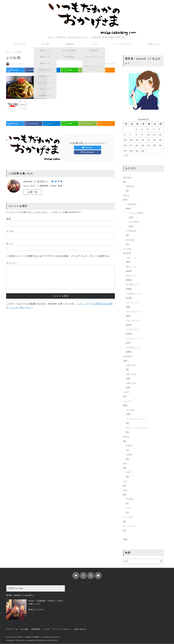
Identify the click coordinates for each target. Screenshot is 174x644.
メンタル (94, 44)
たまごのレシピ (133, 321)
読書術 (129, 455)
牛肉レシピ (131, 258)
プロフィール (20, 44)
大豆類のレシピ (133, 294)
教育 (125, 464)
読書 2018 (131, 374)
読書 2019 (131, 383)
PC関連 (130, 499)
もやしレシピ (132, 303)
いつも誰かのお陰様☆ (32, 637)
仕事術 (129, 446)
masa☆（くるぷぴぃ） (18, 64)
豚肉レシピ (131, 267)
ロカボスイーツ (133, 339)
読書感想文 (128, 357)
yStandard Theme (14, 640)
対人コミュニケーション (138, 428)
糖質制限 (127, 178)
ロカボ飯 (45, 44)
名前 (8, 219)
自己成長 (130, 410)
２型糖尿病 (131, 231)
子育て (129, 472)
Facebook (87, 152)
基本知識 (130, 240)
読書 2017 (131, 365)
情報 (125, 491)
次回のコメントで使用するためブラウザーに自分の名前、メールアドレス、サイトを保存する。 (60, 256)
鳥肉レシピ (131, 276)
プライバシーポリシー (123, 44)
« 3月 (126, 155)
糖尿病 (126, 196)
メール (10, 231)
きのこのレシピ (133, 312)
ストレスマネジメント (137, 419)
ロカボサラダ (132, 330)
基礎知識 (130, 187)
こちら (37, 610)
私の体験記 (134, 222)
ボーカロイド (129, 526)
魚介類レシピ (132, 285)
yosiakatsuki (31, 640)
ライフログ (128, 517)
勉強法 (126, 437)
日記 (125, 481)
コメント (11, 263)
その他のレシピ (133, 348)
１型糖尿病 (69, 44)
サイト (10, 244)
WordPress (53, 640)
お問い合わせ (154, 44)
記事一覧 (33, 192)
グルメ (129, 508)
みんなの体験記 (136, 213)
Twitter (87, 148)
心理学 (126, 392)
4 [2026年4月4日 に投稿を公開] (154, 129)
